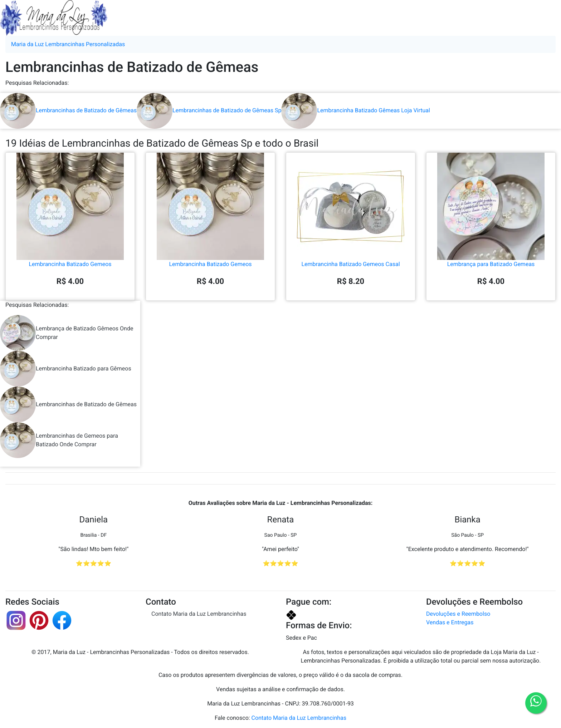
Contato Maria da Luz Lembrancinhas (199, 614)
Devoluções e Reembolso (458, 614)
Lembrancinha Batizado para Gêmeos (66, 369)
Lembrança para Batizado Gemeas (491, 235)
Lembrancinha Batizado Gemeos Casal (351, 235)
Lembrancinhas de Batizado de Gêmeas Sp (209, 110)
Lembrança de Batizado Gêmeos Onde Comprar (67, 333)
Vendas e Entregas (450, 622)
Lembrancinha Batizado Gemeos (70, 235)
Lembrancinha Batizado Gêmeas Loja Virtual (356, 110)
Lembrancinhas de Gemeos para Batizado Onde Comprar (59, 440)
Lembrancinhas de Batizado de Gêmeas (68, 110)
